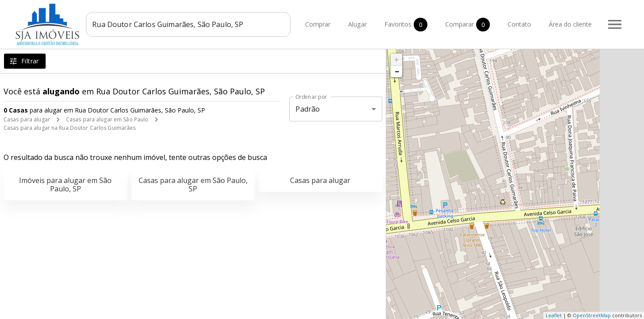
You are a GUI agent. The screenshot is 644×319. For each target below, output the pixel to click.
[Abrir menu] (615, 24)
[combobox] (189, 24)
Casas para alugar (27, 119)
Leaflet (554, 315)
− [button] (397, 71)
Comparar (467, 25)
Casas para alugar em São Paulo (107, 119)
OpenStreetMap (592, 315)
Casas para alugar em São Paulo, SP (193, 185)
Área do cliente (570, 25)
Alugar (357, 25)
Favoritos (406, 25)
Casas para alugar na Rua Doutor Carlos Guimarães (70, 128)
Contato (519, 25)
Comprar (318, 25)
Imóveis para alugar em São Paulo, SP (65, 185)
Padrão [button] (308, 109)
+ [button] (397, 59)
